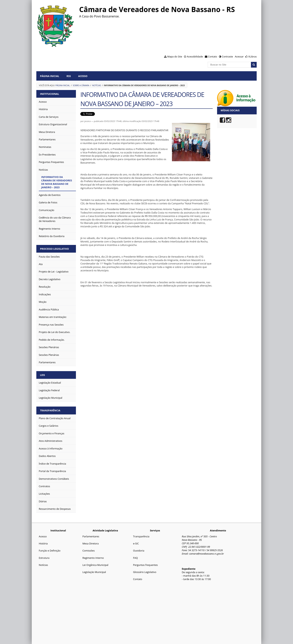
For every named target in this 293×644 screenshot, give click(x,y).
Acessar (239, 56)
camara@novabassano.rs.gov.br (206, 554)
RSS (69, 76)
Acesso (83, 76)
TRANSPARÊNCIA (50, 410)
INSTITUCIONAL (49, 94)
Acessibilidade (195, 56)
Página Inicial (50, 76)
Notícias (97, 85)
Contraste (227, 56)
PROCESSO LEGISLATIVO (54, 249)
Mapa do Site (175, 56)
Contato (213, 56)
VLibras (252, 56)
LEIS (42, 375)
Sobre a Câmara (81, 85)
